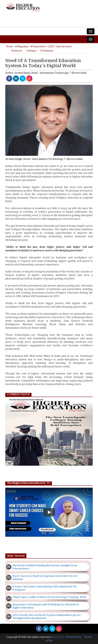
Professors (47, 51)
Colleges (31, 51)
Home (10, 46)
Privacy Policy (74, 637)
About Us (58, 637)
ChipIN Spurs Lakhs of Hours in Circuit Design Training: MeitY (49, 597)
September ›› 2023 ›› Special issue (52, 46)
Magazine (23, 46)
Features (17, 51)
